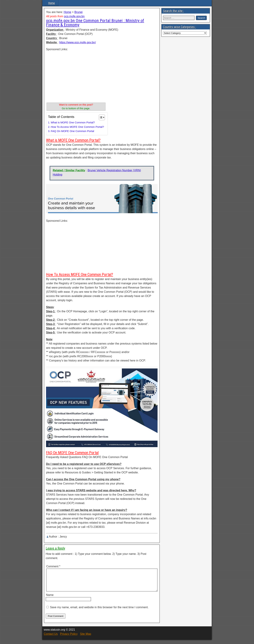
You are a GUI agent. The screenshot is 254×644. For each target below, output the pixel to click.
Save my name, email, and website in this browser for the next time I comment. (99, 611)
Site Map (85, 638)
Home (52, 3)
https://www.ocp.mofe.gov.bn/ (77, 42)
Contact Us (51, 638)
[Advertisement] (76, 76)
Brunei (78, 12)
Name (50, 599)
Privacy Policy (69, 638)
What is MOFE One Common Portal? (73, 122)
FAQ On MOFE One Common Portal (72, 131)
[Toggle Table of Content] (100, 117)
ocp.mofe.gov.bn (74, 16)
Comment (53, 566)
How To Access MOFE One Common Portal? (77, 127)
